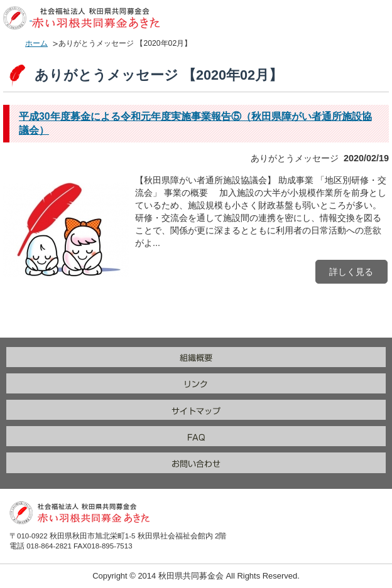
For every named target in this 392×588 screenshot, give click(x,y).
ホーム (36, 43)
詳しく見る (351, 272)
